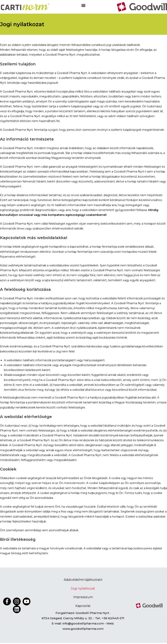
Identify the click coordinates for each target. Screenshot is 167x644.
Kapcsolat (83, 607)
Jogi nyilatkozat (83, 589)
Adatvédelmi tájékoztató (83, 580)
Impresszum (83, 598)
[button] (83, 5)
